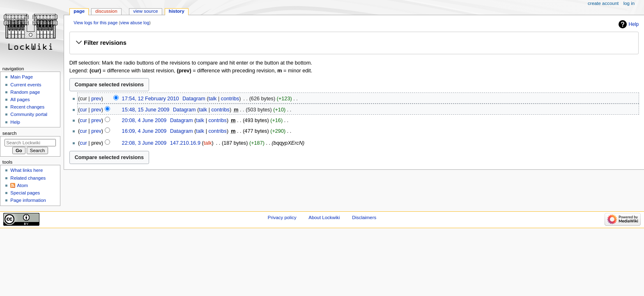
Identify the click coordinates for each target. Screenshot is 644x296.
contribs (230, 99)
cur (83, 110)
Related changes (28, 178)
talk (213, 99)
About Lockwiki (324, 217)
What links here (26, 170)
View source (145, 11)
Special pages (25, 193)
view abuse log (135, 23)
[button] (354, 43)
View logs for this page (95, 23)
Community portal (29, 114)
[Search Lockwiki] (30, 143)
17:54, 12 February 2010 (151, 99)
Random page (25, 92)
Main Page (22, 77)
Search (10, 133)
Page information (28, 200)
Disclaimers (364, 217)
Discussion (106, 11)
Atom (22, 185)
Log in (629, 3)
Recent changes (27, 107)
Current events (26, 85)
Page (79, 11)
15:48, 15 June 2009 (146, 110)
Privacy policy (282, 217)
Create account (603, 3)
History (177, 11)
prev (96, 99)
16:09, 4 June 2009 (144, 131)
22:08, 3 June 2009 (144, 143)
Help (634, 24)
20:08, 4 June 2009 (144, 120)
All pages (20, 99)
